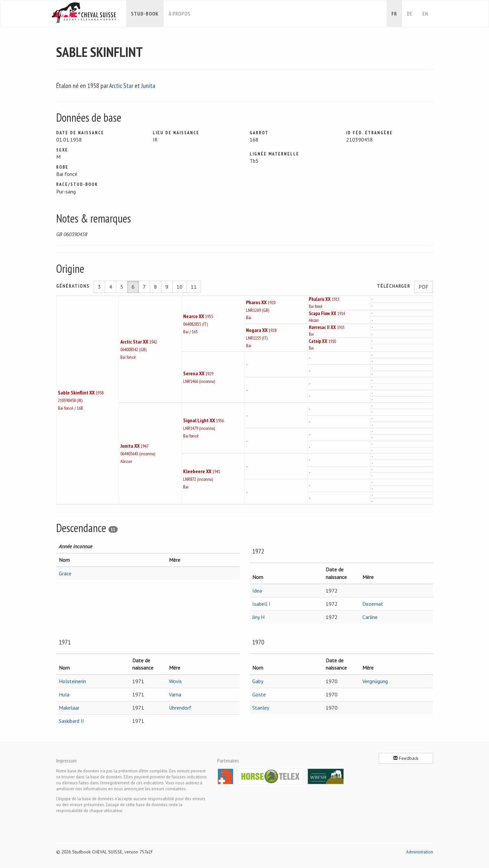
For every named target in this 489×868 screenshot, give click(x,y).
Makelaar (69, 708)
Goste (259, 694)
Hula (64, 694)
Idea (257, 591)
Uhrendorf (180, 708)
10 (180, 287)
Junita (148, 86)
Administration (420, 852)
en (425, 14)
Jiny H (258, 617)
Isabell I (261, 604)
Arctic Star (121, 86)
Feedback (406, 758)
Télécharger (394, 286)
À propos (180, 14)
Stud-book (145, 14)
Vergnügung (375, 681)
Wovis (175, 681)
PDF (424, 287)
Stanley (261, 708)
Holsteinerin (72, 681)
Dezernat (373, 604)
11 (194, 287)
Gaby (258, 681)
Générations (73, 286)
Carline (370, 617)
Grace (65, 573)
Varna (175, 694)
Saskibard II (71, 721)
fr (394, 14)
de (410, 14)
